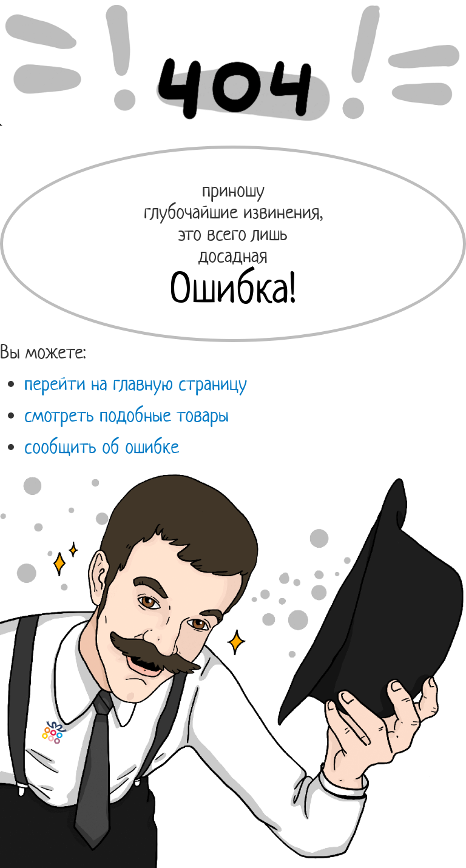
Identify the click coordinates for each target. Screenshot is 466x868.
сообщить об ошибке (102, 446)
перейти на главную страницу (136, 383)
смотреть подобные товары (127, 415)
